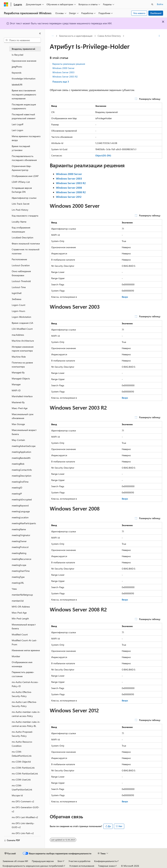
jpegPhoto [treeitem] (17, 67)
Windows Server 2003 (63, 72)
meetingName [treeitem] (19, 529)
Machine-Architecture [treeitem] (23, 341)
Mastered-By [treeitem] (18, 402)
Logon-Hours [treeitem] (18, 311)
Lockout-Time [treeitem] (19, 287)
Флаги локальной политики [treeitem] (26, 243)
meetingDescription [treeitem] (22, 476)
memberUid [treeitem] (18, 601)
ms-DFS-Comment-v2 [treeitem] (23, 801)
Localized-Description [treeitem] (23, 237)
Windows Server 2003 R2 (65, 77)
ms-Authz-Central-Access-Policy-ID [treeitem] (25, 684)
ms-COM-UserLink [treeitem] (21, 780)
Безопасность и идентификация (76, 36)
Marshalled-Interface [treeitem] (22, 396)
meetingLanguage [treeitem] (21, 511)
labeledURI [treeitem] (17, 85)
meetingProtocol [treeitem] (20, 547)
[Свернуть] (40, 33)
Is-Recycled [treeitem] (17, 55)
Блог (60, 861)
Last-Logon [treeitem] (17, 130)
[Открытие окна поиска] (152, 4)
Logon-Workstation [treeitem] (21, 317)
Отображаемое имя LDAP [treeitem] (25, 176)
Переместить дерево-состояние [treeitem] (23, 674)
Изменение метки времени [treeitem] (26, 650)
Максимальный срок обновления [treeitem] (23, 416)
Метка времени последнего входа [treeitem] (26, 138)
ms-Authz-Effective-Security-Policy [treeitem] (22, 694)
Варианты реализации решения (69, 64)
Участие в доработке (79, 861)
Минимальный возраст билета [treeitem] (24, 627)
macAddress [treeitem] (18, 335)
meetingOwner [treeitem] (19, 541)
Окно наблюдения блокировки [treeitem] (21, 273)
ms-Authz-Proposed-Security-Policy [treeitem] (22, 734)
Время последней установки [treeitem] (21, 148)
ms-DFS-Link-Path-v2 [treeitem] (23, 833)
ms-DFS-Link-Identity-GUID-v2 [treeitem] (23, 825)
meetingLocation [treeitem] (20, 517)
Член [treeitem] (14, 589)
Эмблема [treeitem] (16, 299)
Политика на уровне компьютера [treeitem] (22, 365)
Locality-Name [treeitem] (19, 222)
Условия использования (82, 866)
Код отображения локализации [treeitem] (21, 230)
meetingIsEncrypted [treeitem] (22, 499)
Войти (160, 4)
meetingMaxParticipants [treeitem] (24, 523)
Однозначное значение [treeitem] (24, 61)
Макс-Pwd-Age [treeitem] (20, 408)
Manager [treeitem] (16, 384)
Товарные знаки (106, 866)
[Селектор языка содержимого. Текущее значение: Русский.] (10, 853)
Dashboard (156, 13)
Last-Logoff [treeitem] (17, 124)
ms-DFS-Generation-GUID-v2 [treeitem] (26, 809)
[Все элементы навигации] (53, 36)
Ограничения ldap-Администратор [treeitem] (22, 168)
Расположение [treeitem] (19, 259)
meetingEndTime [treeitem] (20, 482)
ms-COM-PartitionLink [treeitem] (23, 768)
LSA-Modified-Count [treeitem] (22, 329)
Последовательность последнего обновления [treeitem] (24, 158)
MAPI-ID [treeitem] (16, 390)
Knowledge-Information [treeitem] (24, 79)
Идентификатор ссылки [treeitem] (24, 198)
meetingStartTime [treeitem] (21, 571)
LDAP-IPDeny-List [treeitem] (21, 182)
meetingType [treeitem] (18, 577)
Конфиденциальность (105, 861)
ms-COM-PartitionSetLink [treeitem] (25, 774)
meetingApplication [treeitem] (21, 452)
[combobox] (22, 40)
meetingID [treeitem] (17, 488)
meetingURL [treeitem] (18, 583)
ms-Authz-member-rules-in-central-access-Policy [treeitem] (26, 714)
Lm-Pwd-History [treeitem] (20, 210)
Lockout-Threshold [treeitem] (21, 281)
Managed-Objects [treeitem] (21, 378)
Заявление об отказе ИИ (15, 861)
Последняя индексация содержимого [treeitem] (24, 106)
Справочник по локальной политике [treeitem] (26, 251)
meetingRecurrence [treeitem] (21, 559)
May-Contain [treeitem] (18, 440)
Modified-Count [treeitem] (20, 634)
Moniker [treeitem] (16, 656)
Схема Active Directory (109, 36)
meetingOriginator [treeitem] (21, 535)
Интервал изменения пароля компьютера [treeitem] (23, 349)
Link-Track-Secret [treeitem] (21, 204)
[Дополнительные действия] (159, 36)
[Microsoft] (6, 4)
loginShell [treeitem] (17, 293)
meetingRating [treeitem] (19, 553)
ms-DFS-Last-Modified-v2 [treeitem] (25, 817)
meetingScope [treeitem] (19, 565)
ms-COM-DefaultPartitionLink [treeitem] (22, 754)
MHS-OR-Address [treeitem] (21, 607)
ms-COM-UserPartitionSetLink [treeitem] (22, 787)
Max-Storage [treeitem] (18, 424)
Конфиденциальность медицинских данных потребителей (33, 866)
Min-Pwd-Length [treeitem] (20, 618)
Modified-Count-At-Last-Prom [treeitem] (24, 642)
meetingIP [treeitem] (17, 494)
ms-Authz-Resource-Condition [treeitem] (22, 744)
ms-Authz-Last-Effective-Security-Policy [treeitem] (24, 704)
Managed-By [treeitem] (18, 372)
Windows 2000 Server (63, 68)
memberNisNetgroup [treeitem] (22, 595)
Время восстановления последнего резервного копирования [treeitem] (24, 94)
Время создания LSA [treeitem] (22, 323)
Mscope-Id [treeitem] (17, 795)
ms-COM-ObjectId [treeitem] (21, 762)
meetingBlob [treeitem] (18, 464)
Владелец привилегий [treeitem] (23, 49)
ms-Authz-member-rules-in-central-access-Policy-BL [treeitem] (26, 724)
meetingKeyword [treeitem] (20, 505)
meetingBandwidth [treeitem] (21, 458)
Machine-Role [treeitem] (19, 357)
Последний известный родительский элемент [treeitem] (24, 116)
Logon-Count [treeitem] (19, 305)
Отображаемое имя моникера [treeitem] (22, 664)
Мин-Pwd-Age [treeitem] (19, 613)
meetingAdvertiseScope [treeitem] (24, 446)
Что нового (139, 13)
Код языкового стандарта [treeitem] (25, 216)
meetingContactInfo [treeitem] (22, 470)
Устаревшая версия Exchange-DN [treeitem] (22, 190)
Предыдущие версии (43, 861)
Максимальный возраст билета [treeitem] (24, 432)
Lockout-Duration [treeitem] (21, 265)
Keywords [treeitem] (17, 73)
